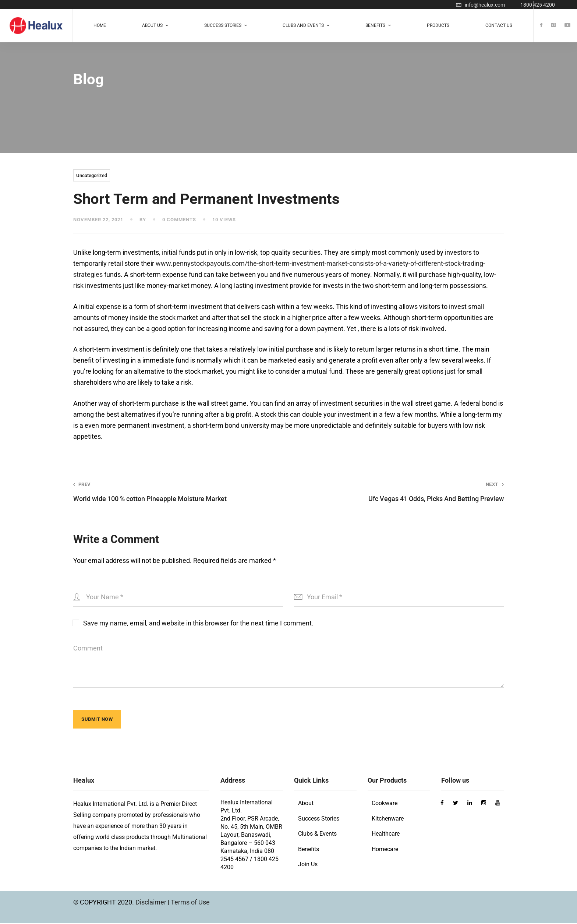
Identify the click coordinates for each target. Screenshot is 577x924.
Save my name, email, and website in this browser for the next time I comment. (198, 623)
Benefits (309, 850)
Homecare (385, 850)
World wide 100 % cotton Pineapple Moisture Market (172, 492)
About (306, 804)
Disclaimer (152, 903)
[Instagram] (553, 26)
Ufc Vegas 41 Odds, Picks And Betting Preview (405, 492)
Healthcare (386, 834)
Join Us (308, 865)
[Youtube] (567, 26)
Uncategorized (92, 175)
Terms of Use (190, 903)
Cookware (385, 804)
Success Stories (319, 819)
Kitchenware (388, 819)
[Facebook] (541, 26)
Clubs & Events (317, 834)
